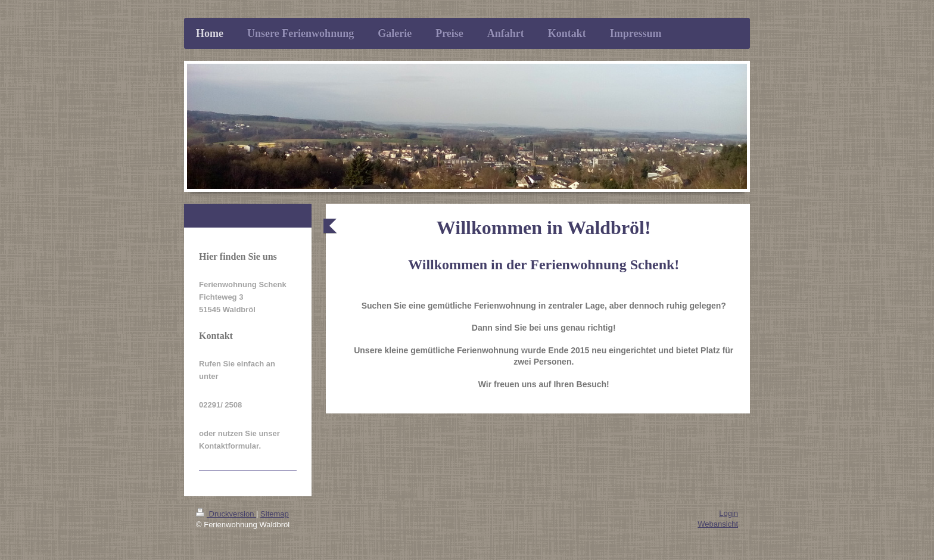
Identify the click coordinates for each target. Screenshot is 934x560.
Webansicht (718, 524)
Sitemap (275, 514)
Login (728, 513)
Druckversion (226, 514)
